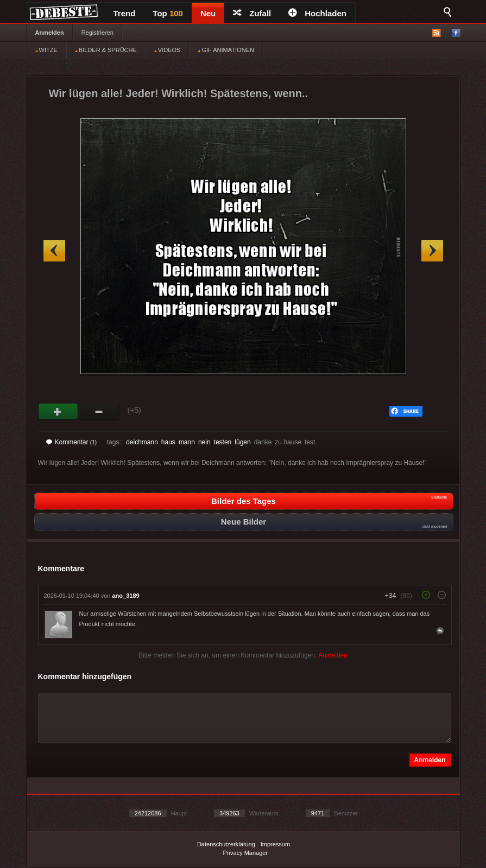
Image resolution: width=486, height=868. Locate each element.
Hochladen (317, 13)
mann (187, 442)
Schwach (99, 412)
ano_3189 (126, 596)
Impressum (275, 844)
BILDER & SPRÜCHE (106, 50)
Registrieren (97, 33)
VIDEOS (168, 50)
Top (168, 13)
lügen (242, 442)
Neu (208, 13)
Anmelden (50, 33)
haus (168, 442)
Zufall (252, 13)
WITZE (46, 50)
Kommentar (72, 442)
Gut (58, 412)
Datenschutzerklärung (226, 844)
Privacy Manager (246, 853)
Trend (125, 13)
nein (204, 442)
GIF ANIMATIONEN (226, 50)
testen (223, 442)
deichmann (142, 442)
